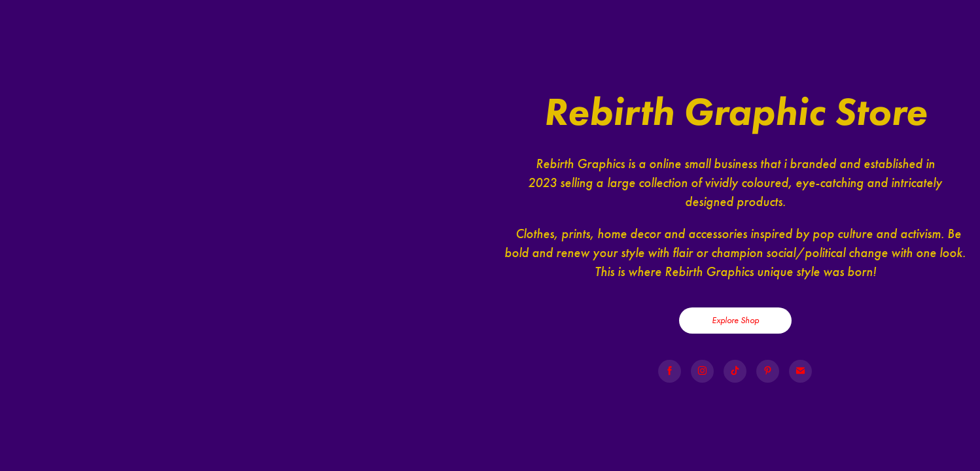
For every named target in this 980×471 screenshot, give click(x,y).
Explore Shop (735, 320)
